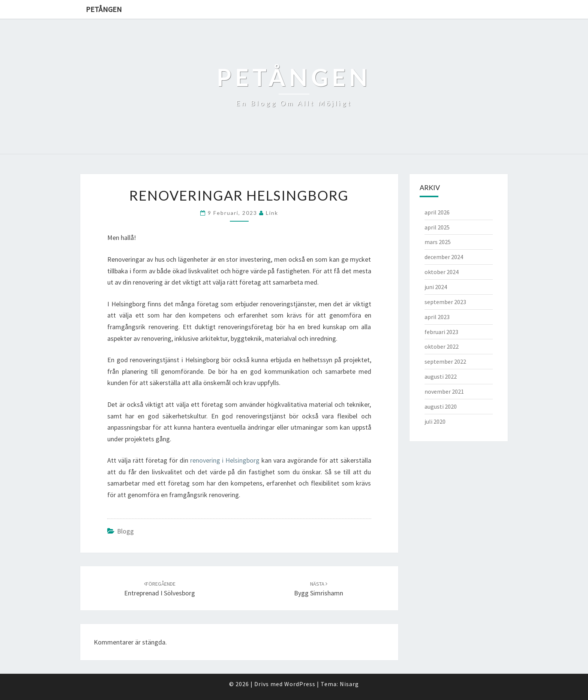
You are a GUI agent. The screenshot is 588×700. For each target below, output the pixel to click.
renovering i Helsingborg (225, 460)
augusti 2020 (441, 406)
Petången (104, 9)
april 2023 (437, 317)
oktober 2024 (442, 272)
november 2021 (444, 391)
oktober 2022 (442, 346)
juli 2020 (435, 421)
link (272, 213)
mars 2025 (438, 242)
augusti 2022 (441, 376)
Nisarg (349, 684)
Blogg (125, 531)
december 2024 (444, 257)
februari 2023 (441, 332)
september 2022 (445, 361)
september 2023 (445, 302)
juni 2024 (436, 287)
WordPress (300, 684)
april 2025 (437, 227)
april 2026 (437, 212)
